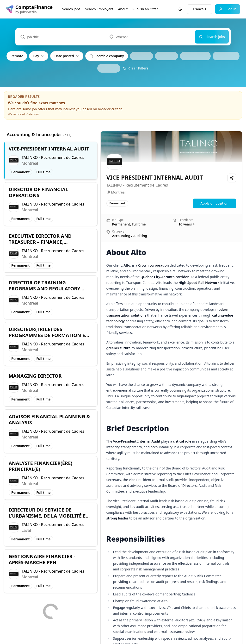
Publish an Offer (145, 9)
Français (200, 9)
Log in (228, 9)
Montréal (118, 192)
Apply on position (214, 203)
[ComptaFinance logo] (29, 9)
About (123, 9)
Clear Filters (135, 68)
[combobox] (150, 37)
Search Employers (99, 9)
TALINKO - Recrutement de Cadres (137, 185)
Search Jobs (71, 9)
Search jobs (212, 37)
